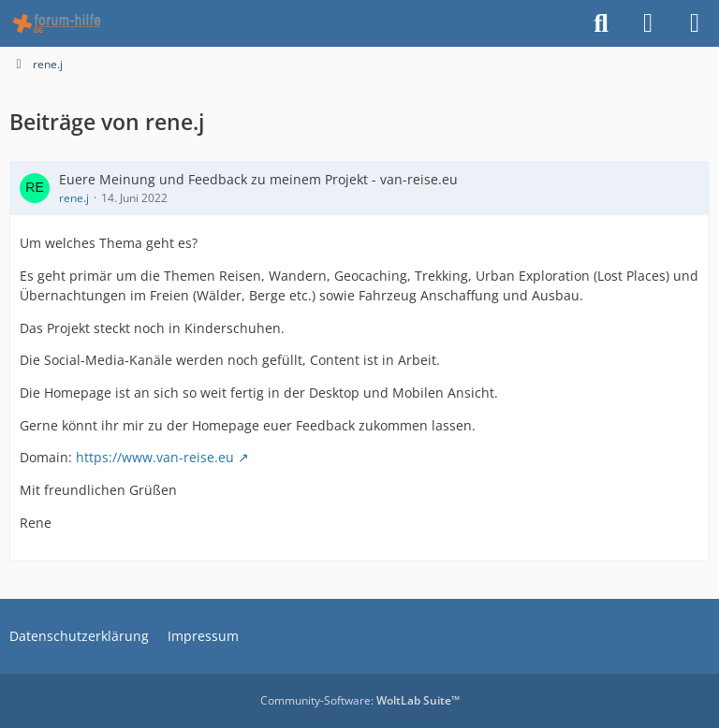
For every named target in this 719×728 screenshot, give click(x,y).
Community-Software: (360, 700)
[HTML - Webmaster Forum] (57, 23)
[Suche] (601, 23)
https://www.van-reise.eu (155, 457)
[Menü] (695, 23)
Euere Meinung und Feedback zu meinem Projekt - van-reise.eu (258, 179)
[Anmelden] (648, 23)
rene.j (74, 198)
